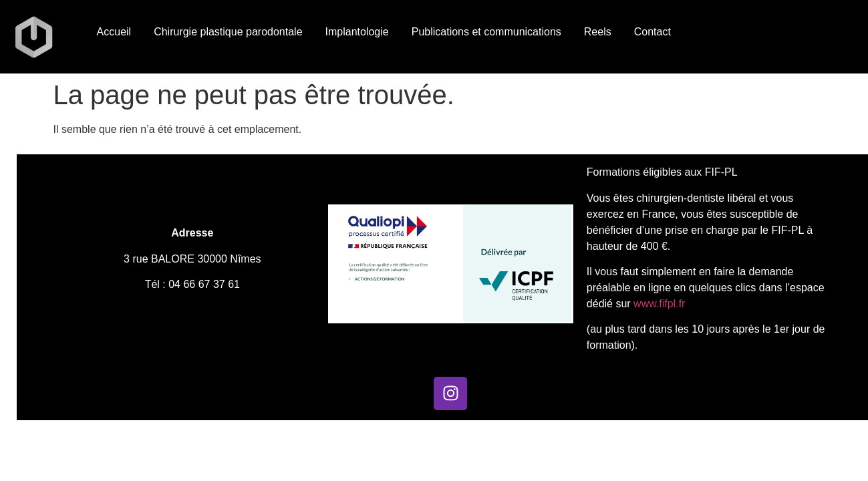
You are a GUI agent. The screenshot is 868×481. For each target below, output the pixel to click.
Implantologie (357, 32)
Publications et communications (486, 32)
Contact (653, 32)
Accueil (114, 32)
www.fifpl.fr (658, 304)
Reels (598, 32)
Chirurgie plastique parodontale (228, 32)
